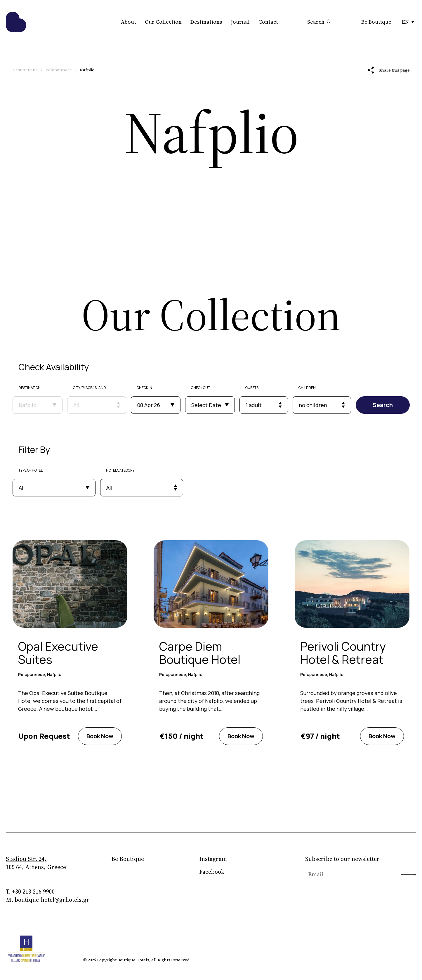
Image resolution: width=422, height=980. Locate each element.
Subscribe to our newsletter (342, 859)
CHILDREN (308, 388)
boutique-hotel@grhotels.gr (52, 900)
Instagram (213, 859)
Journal (240, 22)
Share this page (389, 70)
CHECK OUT (201, 388)
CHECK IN (145, 388)
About (128, 22)
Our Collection (163, 22)
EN (408, 22)
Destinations (206, 22)
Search (320, 22)
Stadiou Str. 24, (26, 859)
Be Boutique (376, 22)
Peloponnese (59, 70)
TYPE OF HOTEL (31, 470)
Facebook (212, 872)
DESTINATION (29, 388)
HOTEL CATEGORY (120, 470)
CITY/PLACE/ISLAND (90, 388)
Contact (268, 22)
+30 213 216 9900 (33, 892)
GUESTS (253, 388)
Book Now (100, 736)
